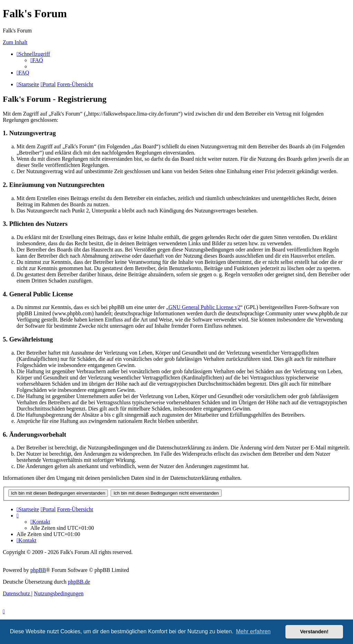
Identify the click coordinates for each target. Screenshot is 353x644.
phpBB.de (79, 582)
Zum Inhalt (15, 42)
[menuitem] (37, 60)
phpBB (38, 570)
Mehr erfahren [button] (253, 631)
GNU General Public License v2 (204, 307)
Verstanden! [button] (314, 632)
